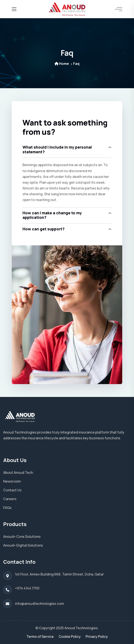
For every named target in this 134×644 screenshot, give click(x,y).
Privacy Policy (97, 637)
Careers (10, 499)
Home (62, 64)
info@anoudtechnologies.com (39, 604)
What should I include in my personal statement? (57, 149)
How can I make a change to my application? (52, 215)
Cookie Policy (70, 637)
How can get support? (44, 229)
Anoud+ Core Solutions (22, 537)
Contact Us (12, 490)
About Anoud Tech (18, 473)
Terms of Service (40, 637)
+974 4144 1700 (27, 588)
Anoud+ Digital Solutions (23, 545)
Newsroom (12, 481)
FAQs (7, 508)
